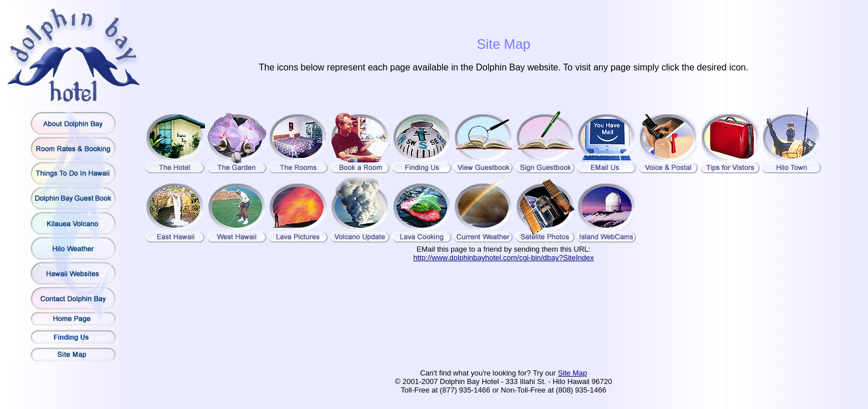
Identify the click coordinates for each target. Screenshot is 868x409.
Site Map (573, 373)
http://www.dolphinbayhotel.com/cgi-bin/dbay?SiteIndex (504, 258)
